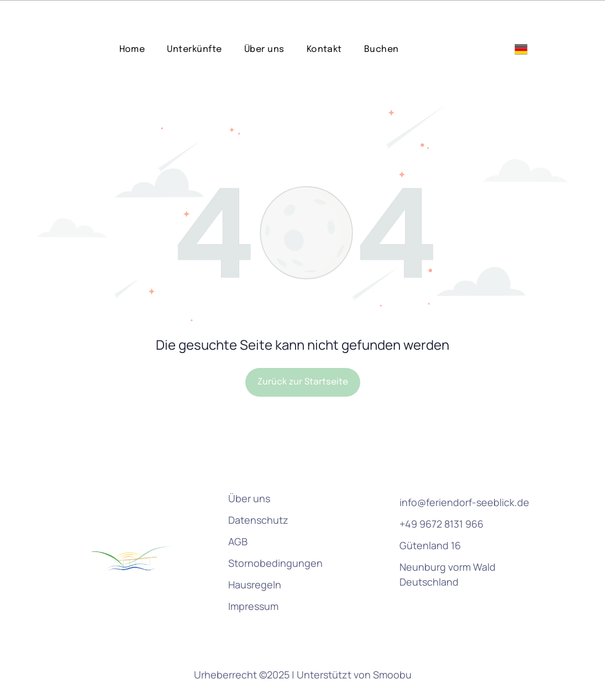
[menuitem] (132, 22)
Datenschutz (258, 492)
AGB (238, 514)
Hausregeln (255, 557)
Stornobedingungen (275, 535)
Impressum (253, 578)
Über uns (249, 471)
